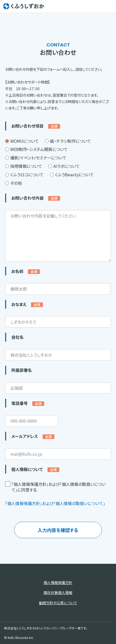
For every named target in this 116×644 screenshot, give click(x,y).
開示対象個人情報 (58, 592)
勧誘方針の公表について (58, 603)
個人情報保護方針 (58, 582)
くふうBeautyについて (72, 175)
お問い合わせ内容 (36, 198)
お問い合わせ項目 (36, 126)
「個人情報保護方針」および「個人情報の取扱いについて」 (55, 503)
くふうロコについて (24, 175)
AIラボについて (64, 166)
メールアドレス (33, 436)
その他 (13, 183)
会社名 (17, 337)
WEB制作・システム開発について (36, 149)
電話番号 (28, 403)
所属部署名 (22, 370)
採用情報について (24, 166)
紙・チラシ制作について (68, 141)
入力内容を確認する (58, 530)
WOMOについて (22, 141)
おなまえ (27, 304)
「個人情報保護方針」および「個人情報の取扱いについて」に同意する (55, 487)
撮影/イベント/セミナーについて (36, 158)
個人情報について (35, 469)
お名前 (26, 271)
